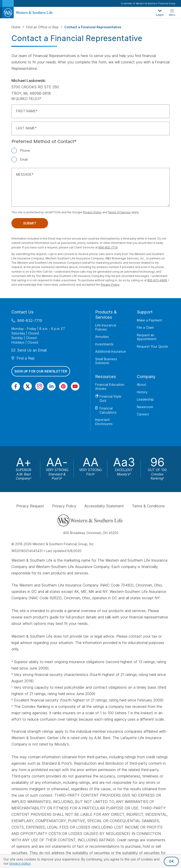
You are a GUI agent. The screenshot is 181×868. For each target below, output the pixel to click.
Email (24, 159)
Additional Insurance (111, 351)
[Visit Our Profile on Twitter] (28, 386)
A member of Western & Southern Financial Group (148, 3)
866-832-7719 (108, 247)
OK (171, 861)
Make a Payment (149, 320)
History (142, 392)
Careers (143, 414)
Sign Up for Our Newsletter (41, 371)
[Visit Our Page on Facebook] (16, 386)
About (141, 384)
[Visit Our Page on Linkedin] (51, 386)
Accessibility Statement (104, 506)
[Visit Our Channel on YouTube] (75, 386)
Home (16, 27)
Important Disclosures (104, 422)
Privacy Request (30, 506)
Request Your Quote (152, 346)
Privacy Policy (92, 212)
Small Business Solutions (106, 361)
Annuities (102, 337)
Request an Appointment (147, 337)
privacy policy (20, 863)
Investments (104, 344)
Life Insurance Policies (106, 327)
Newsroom (145, 407)
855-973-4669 (157, 280)
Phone (25, 150)
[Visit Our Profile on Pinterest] (63, 386)
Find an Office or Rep (43, 27)
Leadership (145, 399)
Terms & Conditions (148, 506)
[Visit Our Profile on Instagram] (39, 386)
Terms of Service (119, 212)
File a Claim (145, 327)
